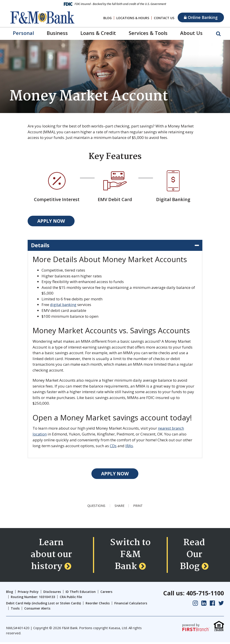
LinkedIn (204, 605)
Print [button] (138, 506)
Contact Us (164, 18)
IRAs (129, 446)
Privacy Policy (28, 593)
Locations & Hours (133, 18)
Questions (96, 506)
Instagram (195, 605)
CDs (113, 446)
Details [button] (40, 245)
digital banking (64, 305)
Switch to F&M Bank (130, 556)
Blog (107, 18)
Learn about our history (51, 556)
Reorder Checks (98, 605)
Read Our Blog (192, 556)
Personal (23, 33)
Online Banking (201, 17)
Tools (15, 610)
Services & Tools (148, 33)
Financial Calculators (131, 605)
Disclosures (52, 593)
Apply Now (51, 221)
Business (57, 33)
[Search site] (218, 33)
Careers (106, 593)
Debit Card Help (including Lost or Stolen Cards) (43, 605)
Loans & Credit (98, 33)
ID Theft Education (81, 593)
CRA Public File (71, 598)
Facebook (212, 605)
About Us (191, 33)
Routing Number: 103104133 (33, 598)
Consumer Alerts (37, 610)
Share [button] (119, 506)
